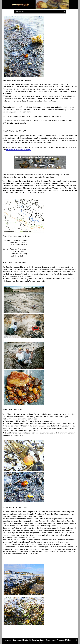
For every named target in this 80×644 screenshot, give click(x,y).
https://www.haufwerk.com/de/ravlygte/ (19, 150)
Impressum (7, 640)
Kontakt (26, 640)
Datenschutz (17, 640)
